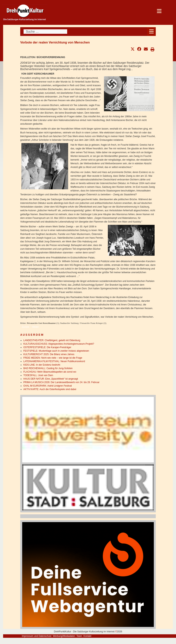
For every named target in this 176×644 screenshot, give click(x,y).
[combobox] (45, 32)
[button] (133, 49)
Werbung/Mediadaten (64, 636)
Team (79, 636)
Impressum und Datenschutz (37, 636)
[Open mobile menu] (151, 32)
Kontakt (87, 636)
